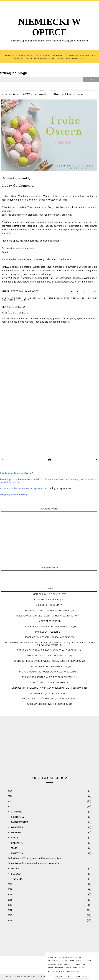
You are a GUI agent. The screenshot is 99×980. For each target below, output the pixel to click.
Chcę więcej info (63, 977)
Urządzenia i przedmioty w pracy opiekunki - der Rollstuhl (48, 688)
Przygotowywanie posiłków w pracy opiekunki (48, 672)
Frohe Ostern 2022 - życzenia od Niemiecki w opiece (34, 858)
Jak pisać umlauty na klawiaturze (48, 683)
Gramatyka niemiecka (47, 600)
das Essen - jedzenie (48, 632)
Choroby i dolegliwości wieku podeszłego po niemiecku (48, 661)
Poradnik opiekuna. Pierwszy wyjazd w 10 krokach (48, 650)
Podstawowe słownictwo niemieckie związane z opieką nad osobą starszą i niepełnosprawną (49, 644)
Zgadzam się (82, 977)
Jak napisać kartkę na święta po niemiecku (48, 677)
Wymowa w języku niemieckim (48, 693)
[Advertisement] (49, 423)
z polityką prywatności (60, 488)
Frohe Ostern (34, 298)
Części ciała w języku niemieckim (48, 667)
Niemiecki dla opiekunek (47, 594)
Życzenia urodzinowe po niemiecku (48, 704)
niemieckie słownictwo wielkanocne (65, 298)
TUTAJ (8, 278)
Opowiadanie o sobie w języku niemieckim (48, 626)
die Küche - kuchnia (48, 605)
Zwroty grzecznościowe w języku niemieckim (48, 699)
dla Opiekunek (14, 298)
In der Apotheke (48, 621)
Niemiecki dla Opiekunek (19, 55)
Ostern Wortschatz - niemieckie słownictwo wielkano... (36, 863)
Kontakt (58, 55)
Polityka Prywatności (71, 58)
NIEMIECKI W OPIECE (30, 977)
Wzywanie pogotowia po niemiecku (48, 656)
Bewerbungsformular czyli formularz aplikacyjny (48, 616)
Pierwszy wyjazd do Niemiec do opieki (48, 610)
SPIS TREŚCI (43, 55)
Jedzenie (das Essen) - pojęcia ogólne (48, 637)
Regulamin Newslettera (41, 58)
